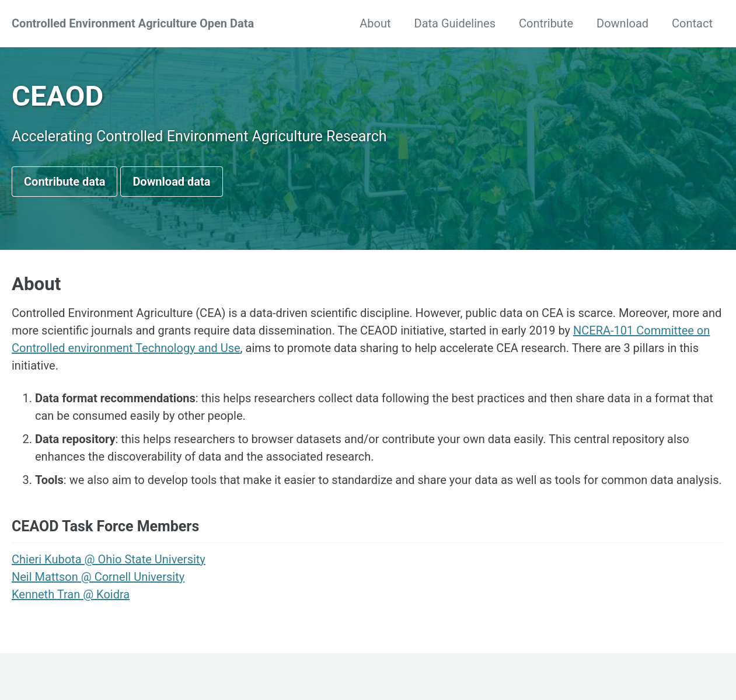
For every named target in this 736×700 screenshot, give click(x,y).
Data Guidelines (455, 23)
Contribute (546, 23)
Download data (171, 182)
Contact (692, 23)
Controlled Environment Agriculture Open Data (133, 23)
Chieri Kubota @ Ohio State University (109, 559)
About (375, 23)
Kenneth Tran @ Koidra (71, 594)
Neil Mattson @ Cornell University (98, 577)
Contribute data (64, 182)
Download (622, 23)
